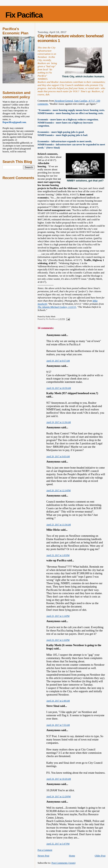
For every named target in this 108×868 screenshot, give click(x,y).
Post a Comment (45, 850)
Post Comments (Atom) (63, 863)
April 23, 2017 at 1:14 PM (58, 616)
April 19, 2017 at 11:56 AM (59, 422)
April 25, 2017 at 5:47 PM (58, 844)
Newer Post (43, 856)
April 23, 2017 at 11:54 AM (59, 525)
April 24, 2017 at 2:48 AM (58, 701)
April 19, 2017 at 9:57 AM (58, 361)
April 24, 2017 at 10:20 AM (59, 779)
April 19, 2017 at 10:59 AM (59, 388)
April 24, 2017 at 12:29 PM (58, 797)
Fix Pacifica (24, 15)
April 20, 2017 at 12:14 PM (58, 490)
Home (72, 856)
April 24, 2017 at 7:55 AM (58, 725)
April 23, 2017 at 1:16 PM (58, 640)
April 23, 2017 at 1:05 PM (58, 555)
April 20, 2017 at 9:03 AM (58, 456)
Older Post (100, 856)
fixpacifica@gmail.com (14, 122)
